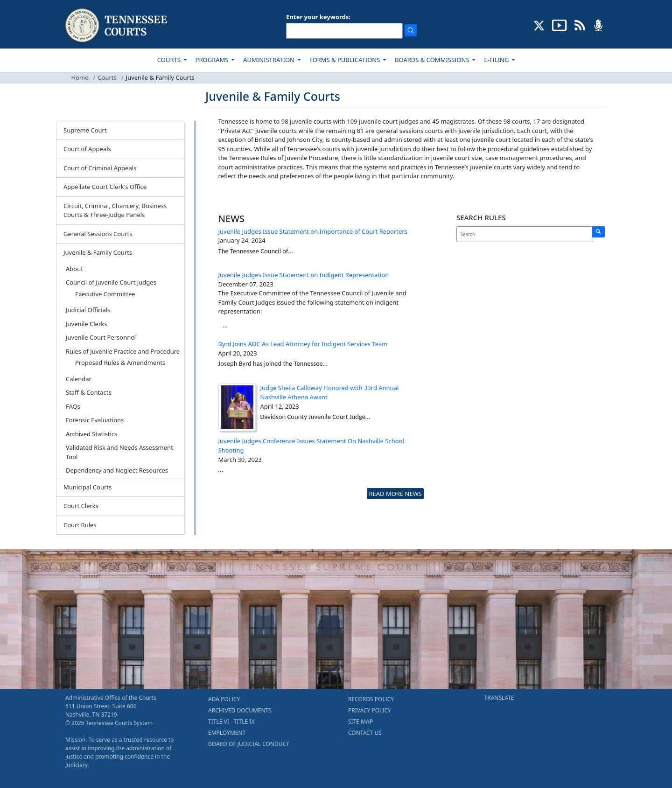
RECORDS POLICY (371, 699)
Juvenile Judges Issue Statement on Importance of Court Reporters (313, 231)
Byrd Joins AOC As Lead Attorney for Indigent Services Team (303, 344)
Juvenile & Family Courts (98, 252)
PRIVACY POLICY (370, 710)
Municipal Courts (87, 487)
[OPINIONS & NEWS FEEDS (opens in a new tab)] (580, 25)
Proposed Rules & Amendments (120, 363)
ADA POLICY (224, 699)
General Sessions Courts (98, 234)
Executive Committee (105, 294)
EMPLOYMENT (227, 733)
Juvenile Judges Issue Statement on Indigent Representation (304, 275)
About (74, 269)
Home (80, 77)
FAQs (73, 406)
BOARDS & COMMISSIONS (433, 60)
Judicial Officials (88, 310)
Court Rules (80, 525)
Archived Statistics (91, 434)
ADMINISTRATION (269, 60)
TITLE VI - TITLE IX (231, 722)
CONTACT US (365, 733)
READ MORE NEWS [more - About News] (395, 494)
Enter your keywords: (318, 17)
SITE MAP (360, 722)
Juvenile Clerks (86, 324)
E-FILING (497, 60)
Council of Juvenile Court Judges (111, 282)
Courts (107, 77)
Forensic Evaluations (95, 420)
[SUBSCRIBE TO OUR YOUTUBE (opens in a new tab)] (560, 25)
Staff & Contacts (89, 392)
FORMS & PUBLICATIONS (346, 60)
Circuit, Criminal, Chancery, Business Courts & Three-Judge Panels (115, 210)
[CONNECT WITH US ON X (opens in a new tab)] (539, 25)
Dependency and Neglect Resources (117, 470)
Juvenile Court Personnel (101, 337)
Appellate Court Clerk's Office (105, 187)
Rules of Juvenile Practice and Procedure (123, 351)
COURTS (170, 60)
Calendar (79, 379)
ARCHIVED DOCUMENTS (240, 710)
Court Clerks (81, 506)
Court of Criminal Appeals (100, 168)
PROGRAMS (213, 60)
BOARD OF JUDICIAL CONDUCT (249, 744)
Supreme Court (85, 130)
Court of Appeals (87, 149)
